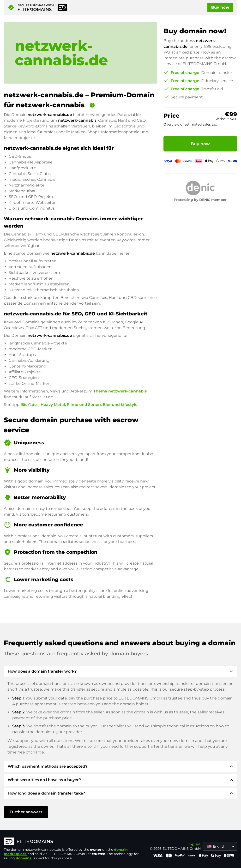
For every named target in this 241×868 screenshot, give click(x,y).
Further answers (26, 812)
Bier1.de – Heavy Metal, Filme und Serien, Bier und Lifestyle (79, 405)
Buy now (220, 7)
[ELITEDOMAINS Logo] (76, 842)
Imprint (194, 844)
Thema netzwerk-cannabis (120, 391)
